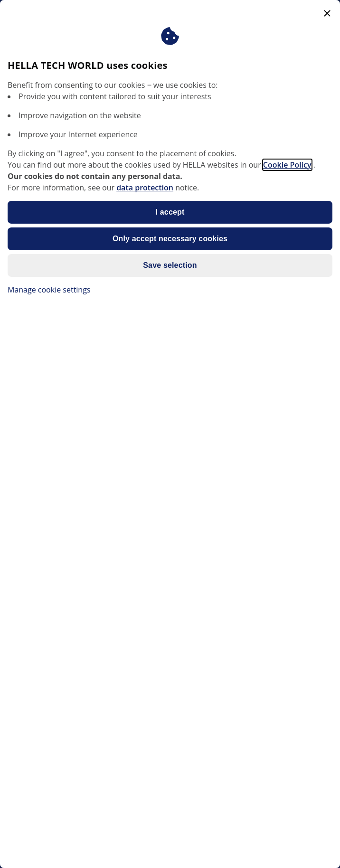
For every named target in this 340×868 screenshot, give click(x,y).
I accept (170, 212)
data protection (145, 188)
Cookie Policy (287, 165)
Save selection (170, 265)
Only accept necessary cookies (170, 239)
